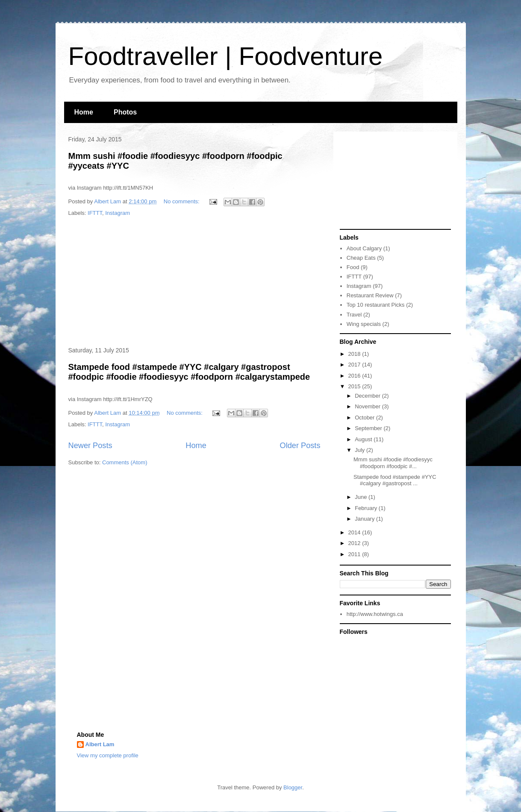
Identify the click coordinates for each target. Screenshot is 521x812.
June (362, 497)
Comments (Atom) (125, 462)
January (365, 519)
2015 (355, 386)
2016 (355, 376)
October (365, 418)
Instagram (118, 213)
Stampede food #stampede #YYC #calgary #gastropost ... (395, 480)
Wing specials (364, 324)
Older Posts (300, 446)
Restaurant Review (370, 295)
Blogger (293, 787)
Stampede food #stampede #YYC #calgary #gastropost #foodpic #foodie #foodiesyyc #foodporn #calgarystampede (189, 372)
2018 (355, 354)
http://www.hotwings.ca (375, 614)
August (364, 439)
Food (353, 267)
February (367, 508)
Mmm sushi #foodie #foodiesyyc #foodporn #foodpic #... (393, 463)
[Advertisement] (194, 282)
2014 (355, 532)
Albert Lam (100, 744)
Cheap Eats (361, 258)
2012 (355, 543)
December (368, 396)
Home (84, 112)
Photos (125, 112)
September (369, 428)
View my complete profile (108, 755)
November (368, 406)
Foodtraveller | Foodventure (226, 56)
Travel (354, 315)
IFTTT (95, 213)
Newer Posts (90, 446)
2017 (355, 365)
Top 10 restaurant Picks (376, 305)
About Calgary (364, 248)
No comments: (182, 201)
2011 (355, 554)
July (361, 450)
